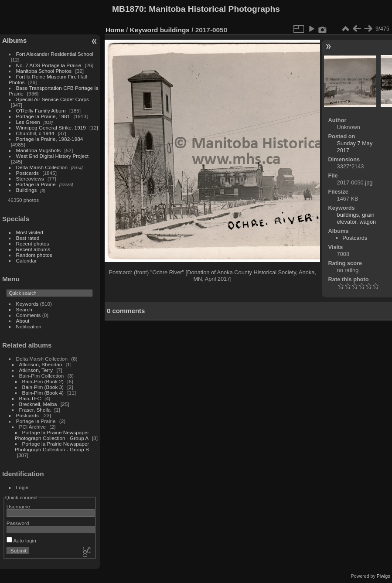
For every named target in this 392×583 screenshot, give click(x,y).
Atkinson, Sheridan (41, 364)
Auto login (21, 540)
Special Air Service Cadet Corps (53, 99)
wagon (368, 222)
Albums (14, 40)
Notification (29, 326)
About (23, 321)
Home (115, 30)
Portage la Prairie (36, 184)
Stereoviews (30, 179)
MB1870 (128, 9)
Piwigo (383, 576)
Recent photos (33, 244)
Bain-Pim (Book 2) (43, 381)
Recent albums (33, 249)
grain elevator (356, 218)
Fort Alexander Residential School (55, 54)
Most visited (30, 232)
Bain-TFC (30, 398)
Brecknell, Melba (38, 404)
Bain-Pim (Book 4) (43, 393)
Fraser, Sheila (35, 410)
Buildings (27, 190)
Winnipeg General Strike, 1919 (51, 128)
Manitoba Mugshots (39, 150)
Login (22, 487)
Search (24, 309)
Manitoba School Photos (44, 71)
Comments (29, 315)
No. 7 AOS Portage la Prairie (49, 65)
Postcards (27, 173)
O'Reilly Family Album (41, 111)
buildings (175, 30)
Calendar (27, 261)
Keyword (144, 30)
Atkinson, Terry (36, 370)
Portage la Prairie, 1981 (43, 116)
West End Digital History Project (53, 156)
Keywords (27, 304)
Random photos (34, 255)
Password (18, 523)
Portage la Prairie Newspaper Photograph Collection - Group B (52, 447)
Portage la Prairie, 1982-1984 (50, 139)
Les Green (28, 122)
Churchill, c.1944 (35, 133)
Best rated (28, 238)
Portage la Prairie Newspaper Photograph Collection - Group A (52, 435)
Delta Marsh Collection (42, 167)
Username (18, 506)
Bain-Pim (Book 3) (43, 387)
